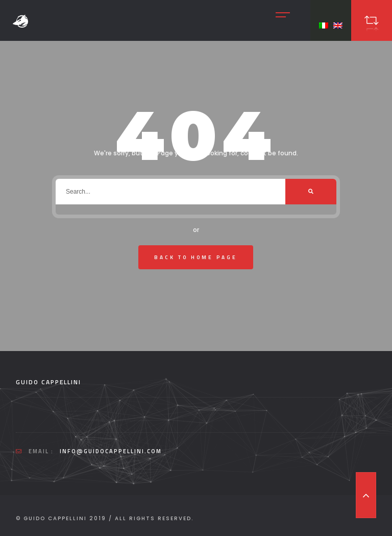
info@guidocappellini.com (111, 451)
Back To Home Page (196, 257)
